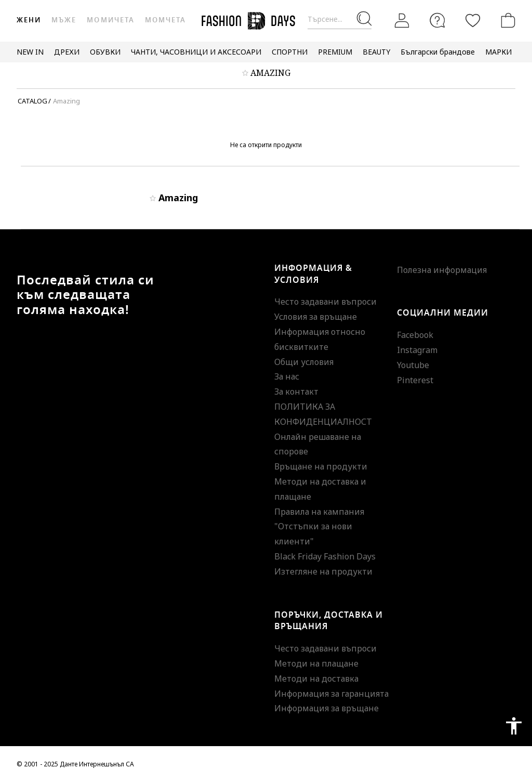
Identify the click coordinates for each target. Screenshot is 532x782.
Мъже (64, 20)
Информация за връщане (327, 708)
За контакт (296, 392)
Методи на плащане (316, 663)
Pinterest (415, 380)
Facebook (415, 335)
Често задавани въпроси (325, 302)
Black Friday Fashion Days (325, 556)
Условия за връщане (316, 317)
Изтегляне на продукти (323, 571)
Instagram (417, 350)
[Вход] (402, 20)
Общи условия (304, 362)
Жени (29, 20)
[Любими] (473, 20)
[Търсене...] (340, 19)
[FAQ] (437, 20)
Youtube (413, 365)
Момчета (165, 20)
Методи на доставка (316, 679)
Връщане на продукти (321, 466)
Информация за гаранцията (331, 694)
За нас (287, 376)
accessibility (514, 726)
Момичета (110, 20)
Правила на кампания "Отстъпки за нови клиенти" (319, 527)
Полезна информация (442, 270)
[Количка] (506, 20)
